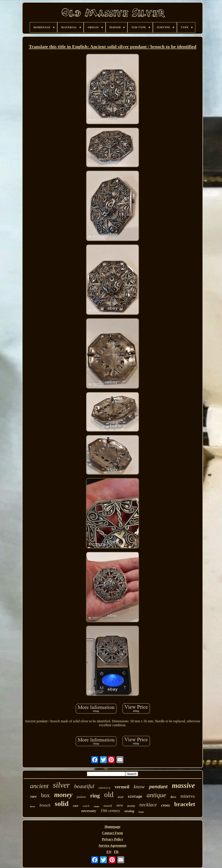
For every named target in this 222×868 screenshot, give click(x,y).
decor (33, 806)
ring (95, 796)
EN (109, 852)
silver (61, 785)
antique (156, 795)
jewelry (131, 806)
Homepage (113, 827)
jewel (121, 797)
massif (108, 806)
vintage (135, 797)
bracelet (185, 804)
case (76, 806)
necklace (148, 805)
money (63, 795)
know (139, 787)
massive (183, 785)
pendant (158, 787)
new (120, 805)
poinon (81, 797)
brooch (45, 805)
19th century (110, 811)
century (104, 788)
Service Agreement (113, 846)
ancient (39, 786)
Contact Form (113, 833)
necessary (89, 811)
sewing (129, 811)
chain (96, 806)
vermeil (122, 787)
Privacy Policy (113, 839)
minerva (188, 796)
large (141, 812)
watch (86, 806)
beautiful (84, 786)
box (45, 795)
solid (62, 804)
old (109, 795)
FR (116, 852)
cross (165, 805)
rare (33, 796)
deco (173, 797)
